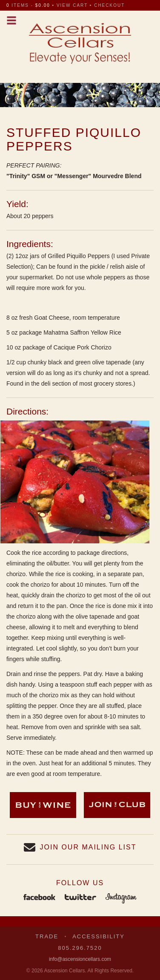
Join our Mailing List (88, 847)
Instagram (121, 898)
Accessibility (99, 936)
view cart (72, 5)
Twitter (80, 898)
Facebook (39, 898)
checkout (109, 5)
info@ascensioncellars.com (80, 959)
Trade (47, 936)
